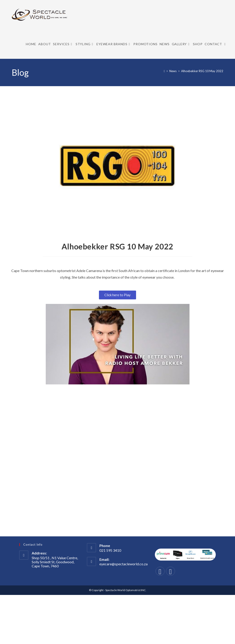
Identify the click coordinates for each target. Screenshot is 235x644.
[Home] (164, 71)
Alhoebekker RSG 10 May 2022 (202, 71)
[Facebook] (160, 571)
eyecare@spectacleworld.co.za (123, 564)
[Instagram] (170, 571)
